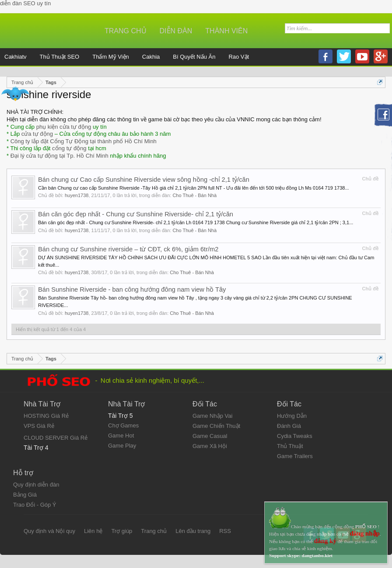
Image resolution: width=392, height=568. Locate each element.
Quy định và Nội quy (49, 531)
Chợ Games (123, 425)
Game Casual (210, 436)
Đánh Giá (289, 426)
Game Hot (121, 436)
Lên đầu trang (193, 531)
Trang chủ (126, 31)
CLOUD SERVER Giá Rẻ (56, 438)
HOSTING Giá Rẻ (46, 416)
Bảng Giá (25, 495)
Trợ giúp (122, 531)
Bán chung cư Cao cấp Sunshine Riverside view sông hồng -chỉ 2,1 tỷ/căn (144, 180)
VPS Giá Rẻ (39, 426)
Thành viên (226, 31)
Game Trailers (295, 456)
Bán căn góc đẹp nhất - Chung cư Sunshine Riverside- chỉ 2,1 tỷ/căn (136, 214)
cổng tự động (69, 148)
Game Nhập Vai (212, 416)
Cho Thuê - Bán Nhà (194, 195)
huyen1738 (77, 195)
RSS (225, 531)
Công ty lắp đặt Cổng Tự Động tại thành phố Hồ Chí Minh (84, 141)
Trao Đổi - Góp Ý (35, 505)
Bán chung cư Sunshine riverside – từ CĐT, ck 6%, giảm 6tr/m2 (128, 249)
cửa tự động (37, 134)
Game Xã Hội (210, 446)
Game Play (122, 446)
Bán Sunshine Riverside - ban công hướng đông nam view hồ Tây (132, 289)
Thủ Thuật (290, 446)
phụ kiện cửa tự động (64, 127)
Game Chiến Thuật (216, 426)
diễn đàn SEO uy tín (25, 3)
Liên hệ (93, 531)
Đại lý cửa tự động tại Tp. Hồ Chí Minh (59, 156)
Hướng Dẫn (292, 416)
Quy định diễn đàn (36, 485)
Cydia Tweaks (295, 436)
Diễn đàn (176, 31)
